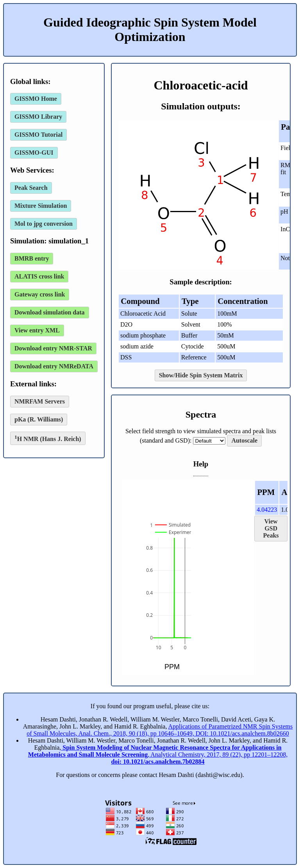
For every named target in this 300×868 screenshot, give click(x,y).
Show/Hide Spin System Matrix (201, 375)
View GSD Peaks (271, 528)
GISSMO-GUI (34, 153)
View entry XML (37, 330)
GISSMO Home (36, 99)
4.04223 (267, 510)
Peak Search (31, 188)
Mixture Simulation (41, 206)
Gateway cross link (40, 294)
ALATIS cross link (39, 276)
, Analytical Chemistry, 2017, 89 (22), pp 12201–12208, (158, 755)
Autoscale (244, 440)
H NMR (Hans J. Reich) (48, 438)
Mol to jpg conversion (44, 224)
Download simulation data (50, 312)
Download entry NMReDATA (54, 366)
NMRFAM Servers (40, 401)
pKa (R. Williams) (39, 419)
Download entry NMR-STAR (53, 348)
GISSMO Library (38, 117)
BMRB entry (32, 258)
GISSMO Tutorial (38, 135)
